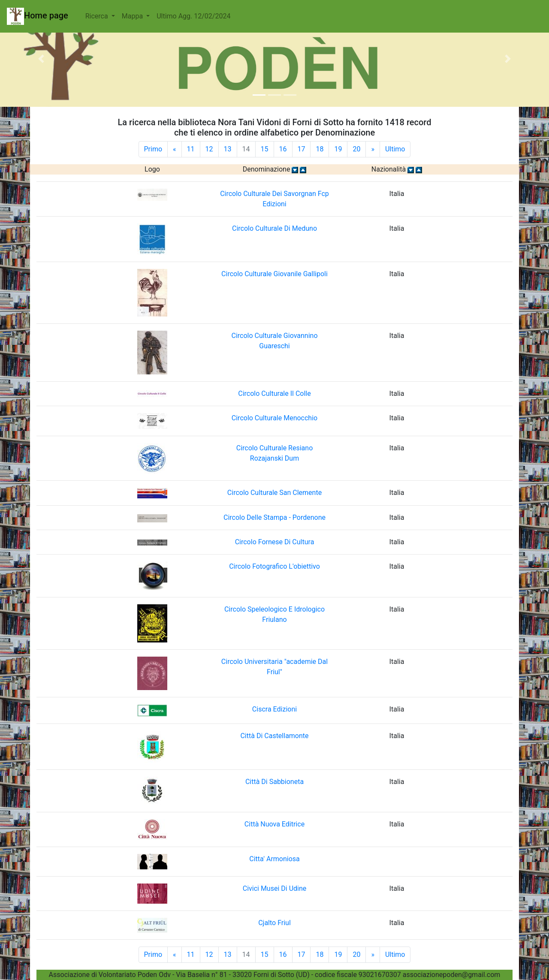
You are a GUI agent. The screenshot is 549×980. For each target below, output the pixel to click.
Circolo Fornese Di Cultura (275, 542)
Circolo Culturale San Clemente (274, 493)
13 (228, 149)
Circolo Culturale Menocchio (274, 418)
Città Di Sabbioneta (274, 782)
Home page (38, 16)
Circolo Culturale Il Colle (274, 394)
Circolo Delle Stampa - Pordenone (274, 517)
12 (209, 149)
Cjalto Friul (274, 923)
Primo (153, 149)
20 (356, 149)
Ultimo (395, 149)
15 (265, 149)
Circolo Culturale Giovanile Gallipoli (274, 274)
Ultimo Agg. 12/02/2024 (193, 16)
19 (338, 149)
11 (191, 149)
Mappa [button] (133, 16)
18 (320, 149)
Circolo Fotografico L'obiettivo (274, 566)
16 (283, 149)
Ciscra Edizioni (274, 709)
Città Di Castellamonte (274, 736)
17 (302, 149)
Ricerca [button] (98, 16)
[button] (41, 59)
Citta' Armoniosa (274, 859)
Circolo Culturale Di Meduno (274, 228)
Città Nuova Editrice (274, 824)
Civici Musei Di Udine (275, 888)
